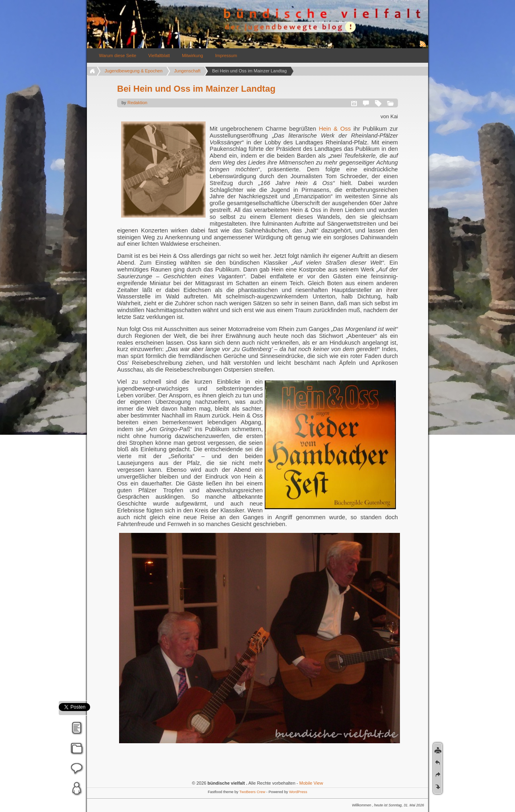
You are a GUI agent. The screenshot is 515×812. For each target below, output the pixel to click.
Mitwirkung (193, 56)
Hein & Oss (335, 129)
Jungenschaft (187, 71)
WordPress (298, 792)
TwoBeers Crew (252, 792)
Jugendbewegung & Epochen (134, 71)
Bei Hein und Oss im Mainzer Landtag (196, 89)
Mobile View (311, 783)
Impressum (226, 56)
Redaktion (138, 103)
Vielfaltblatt (159, 56)
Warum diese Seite (118, 56)
